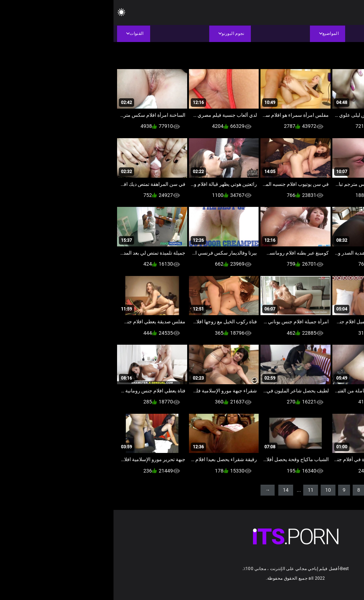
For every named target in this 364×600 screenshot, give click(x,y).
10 (215, 490)
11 (197, 490)
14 (172, 490)
